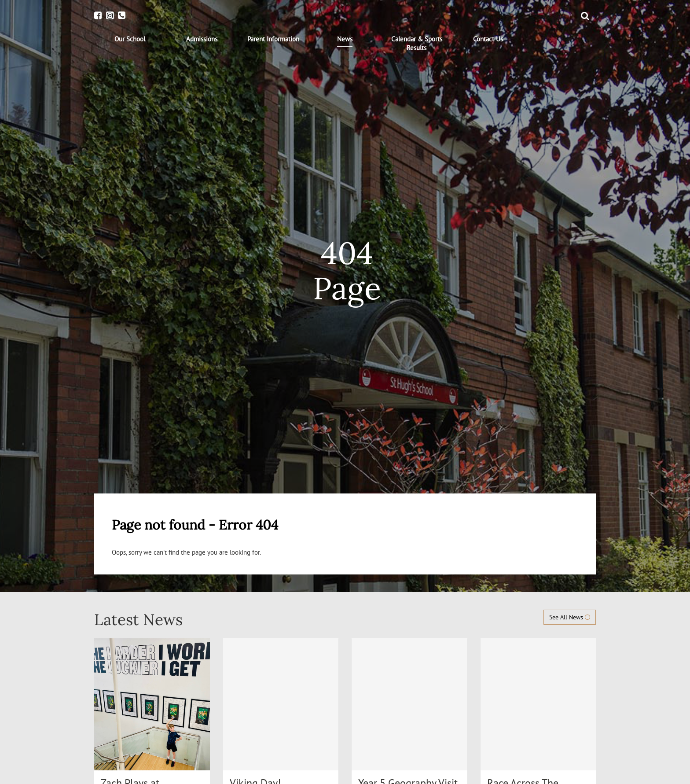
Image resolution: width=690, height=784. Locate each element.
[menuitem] (130, 39)
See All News (570, 617)
